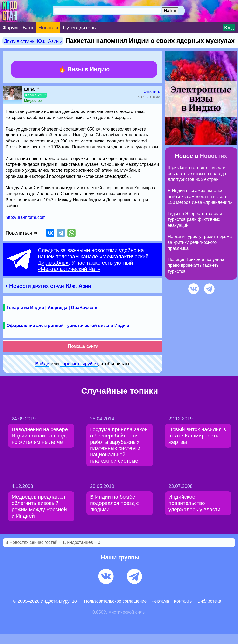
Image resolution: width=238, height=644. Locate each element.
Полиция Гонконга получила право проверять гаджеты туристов (196, 265)
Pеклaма (160, 601)
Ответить (152, 92)
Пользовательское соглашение (115, 601)
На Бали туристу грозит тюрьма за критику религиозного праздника (200, 242)
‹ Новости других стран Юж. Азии (48, 286)
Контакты (183, 601)
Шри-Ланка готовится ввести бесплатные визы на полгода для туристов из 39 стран (197, 174)
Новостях (213, 156)
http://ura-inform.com (26, 217)
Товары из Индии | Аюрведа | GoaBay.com (52, 308)
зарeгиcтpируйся (79, 364)
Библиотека (209, 601)
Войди (42, 364)
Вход (229, 28)
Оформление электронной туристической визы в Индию (68, 326)
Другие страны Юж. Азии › (33, 41)
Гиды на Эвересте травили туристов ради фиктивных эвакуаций (195, 219)
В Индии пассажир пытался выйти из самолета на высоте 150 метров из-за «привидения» (200, 196)
